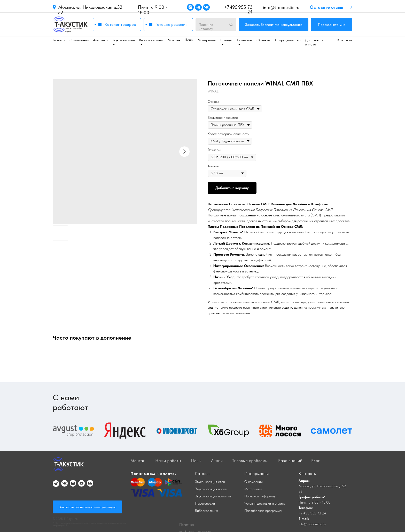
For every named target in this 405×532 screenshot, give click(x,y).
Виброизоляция (206, 511)
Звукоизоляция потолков (213, 496)
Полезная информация (261, 496)
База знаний (290, 461)
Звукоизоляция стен (210, 482)
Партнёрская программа (263, 511)
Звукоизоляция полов (211, 489)
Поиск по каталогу (206, 27)
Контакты (345, 40)
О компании (79, 40)
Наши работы (168, 461)
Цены (189, 40)
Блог (316, 461)
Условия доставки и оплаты (265, 503)
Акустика (100, 40)
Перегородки (205, 503)
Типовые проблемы (250, 461)
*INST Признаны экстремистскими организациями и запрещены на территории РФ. (89, 524)
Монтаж (174, 40)
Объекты (263, 40)
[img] (70, 24)
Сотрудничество (288, 40)
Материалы (207, 40)
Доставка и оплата (314, 42)
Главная (59, 40)
